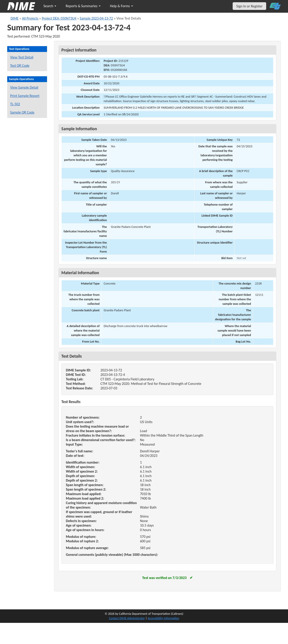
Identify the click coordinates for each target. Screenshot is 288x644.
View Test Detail (22, 57)
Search (50, 6)
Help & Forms (121, 6)
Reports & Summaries (83, 6)
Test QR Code (20, 66)
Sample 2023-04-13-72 (96, 18)
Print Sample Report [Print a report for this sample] (25, 96)
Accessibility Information (163, 618)
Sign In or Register (249, 6)
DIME (15, 18)
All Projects (30, 18)
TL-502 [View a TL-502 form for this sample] (15, 104)
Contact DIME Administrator (127, 618)
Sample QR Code (22, 112)
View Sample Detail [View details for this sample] (24, 87)
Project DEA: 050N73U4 (59, 18)
